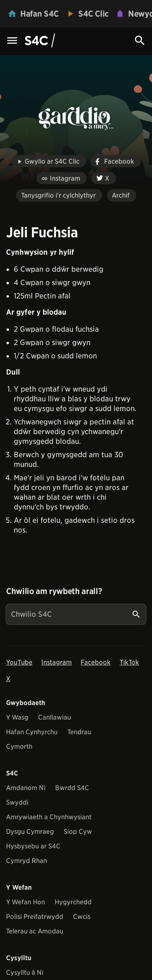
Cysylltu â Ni (25, 973)
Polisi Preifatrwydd (35, 917)
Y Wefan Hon (26, 902)
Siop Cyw (78, 832)
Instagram (57, 662)
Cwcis (82, 917)
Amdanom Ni (26, 788)
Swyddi (17, 802)
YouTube (19, 662)
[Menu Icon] (12, 41)
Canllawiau (55, 717)
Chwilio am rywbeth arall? (54, 591)
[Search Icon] (140, 40)
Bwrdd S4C (72, 788)
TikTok (129, 662)
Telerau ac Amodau (35, 931)
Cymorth (19, 747)
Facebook (96, 662)
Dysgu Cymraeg (30, 832)
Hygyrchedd (73, 902)
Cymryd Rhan (27, 861)
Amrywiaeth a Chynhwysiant (49, 817)
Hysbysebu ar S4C (33, 846)
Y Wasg (17, 717)
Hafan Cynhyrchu (32, 732)
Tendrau (79, 732)
